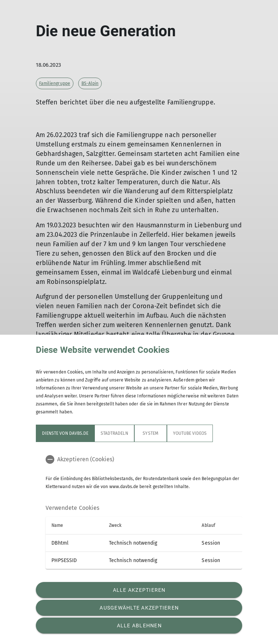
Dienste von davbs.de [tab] (65, 433)
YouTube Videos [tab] (190, 433)
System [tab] (150, 433)
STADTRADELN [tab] (114, 433)
